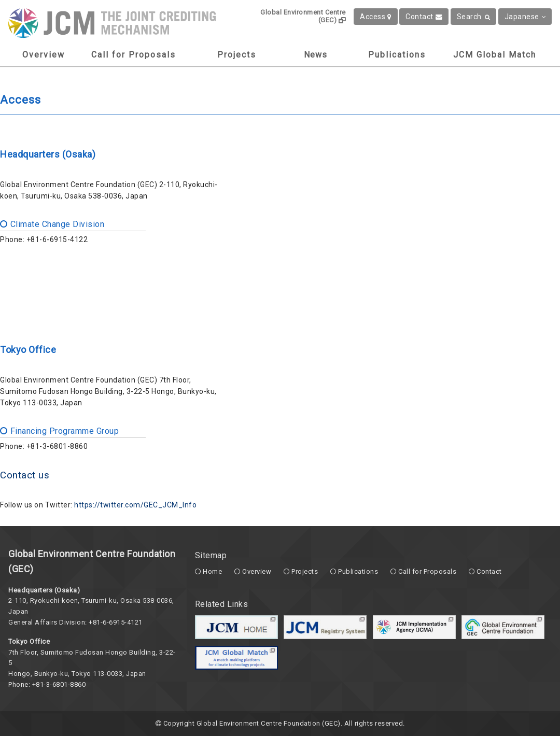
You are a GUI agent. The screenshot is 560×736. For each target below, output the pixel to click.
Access (376, 17)
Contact (424, 17)
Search (474, 17)
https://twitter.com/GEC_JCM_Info (135, 505)
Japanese (525, 17)
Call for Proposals (134, 55)
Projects (237, 55)
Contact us (25, 475)
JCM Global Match (495, 55)
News (316, 55)
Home (212, 571)
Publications (397, 55)
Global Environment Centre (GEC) (303, 16)
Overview (44, 55)
